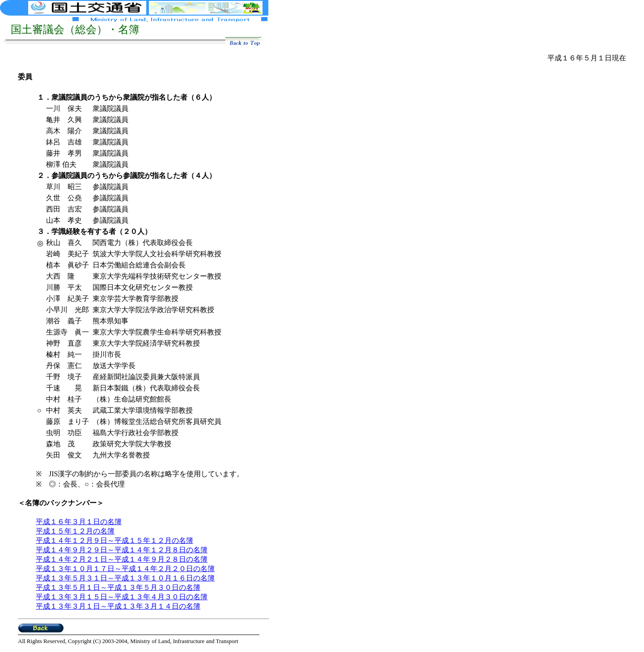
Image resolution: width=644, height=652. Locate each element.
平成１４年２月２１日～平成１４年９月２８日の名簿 (122, 559)
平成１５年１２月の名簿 (75, 531)
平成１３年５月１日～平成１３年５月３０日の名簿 (118, 587)
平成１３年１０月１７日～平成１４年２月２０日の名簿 (125, 569)
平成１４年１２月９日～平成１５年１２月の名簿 (114, 540)
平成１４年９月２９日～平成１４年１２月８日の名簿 (122, 550)
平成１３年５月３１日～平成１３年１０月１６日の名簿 (125, 578)
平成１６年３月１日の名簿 (79, 522)
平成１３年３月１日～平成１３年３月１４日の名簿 (118, 606)
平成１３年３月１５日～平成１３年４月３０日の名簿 (122, 597)
